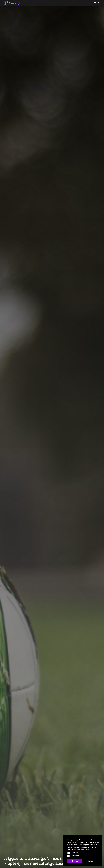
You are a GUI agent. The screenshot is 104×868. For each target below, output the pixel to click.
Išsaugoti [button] (91, 861)
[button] (69, 853)
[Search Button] (99, 3)
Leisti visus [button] (75, 861)
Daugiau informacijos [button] (81, 850)
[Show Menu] (95, 3)
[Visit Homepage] (13, 3)
